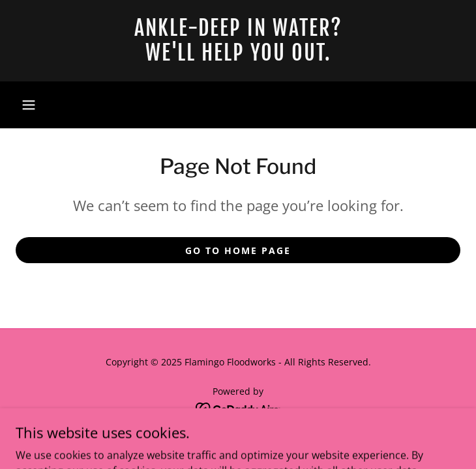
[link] (238, 41)
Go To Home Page (238, 250)
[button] (29, 105)
